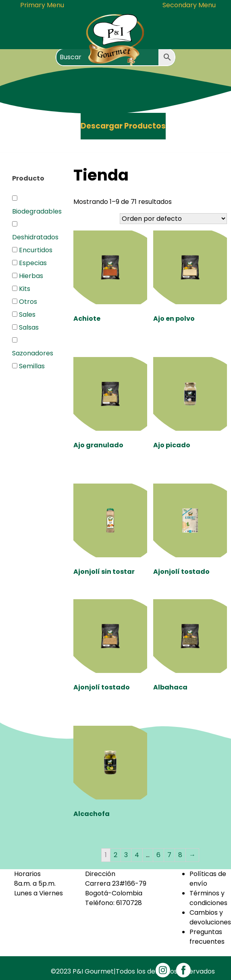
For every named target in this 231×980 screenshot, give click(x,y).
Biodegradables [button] (37, 211)
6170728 (129, 903)
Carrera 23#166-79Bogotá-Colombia (116, 888)
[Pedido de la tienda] (173, 219)
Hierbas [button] (31, 276)
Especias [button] (33, 263)
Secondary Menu (189, 5)
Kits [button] (25, 289)
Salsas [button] (29, 327)
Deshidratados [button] (35, 237)
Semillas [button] (32, 366)
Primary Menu (42, 5)
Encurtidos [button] (36, 250)
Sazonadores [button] (33, 353)
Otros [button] (28, 302)
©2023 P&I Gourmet (82, 971)
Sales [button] (27, 315)
